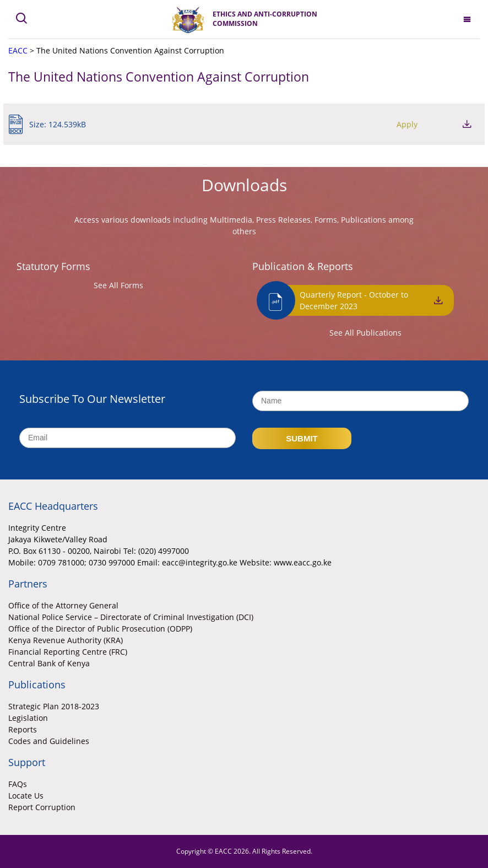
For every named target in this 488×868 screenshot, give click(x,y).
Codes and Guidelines (49, 741)
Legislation (28, 718)
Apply (407, 124)
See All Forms (118, 285)
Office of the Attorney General (63, 605)
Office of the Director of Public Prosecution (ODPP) (100, 629)
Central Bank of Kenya (49, 663)
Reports (23, 729)
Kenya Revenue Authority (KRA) (66, 640)
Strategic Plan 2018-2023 (54, 706)
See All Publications (365, 333)
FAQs (18, 784)
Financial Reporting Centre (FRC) (68, 652)
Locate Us (26, 796)
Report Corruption (42, 807)
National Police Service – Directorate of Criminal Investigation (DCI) (131, 617)
